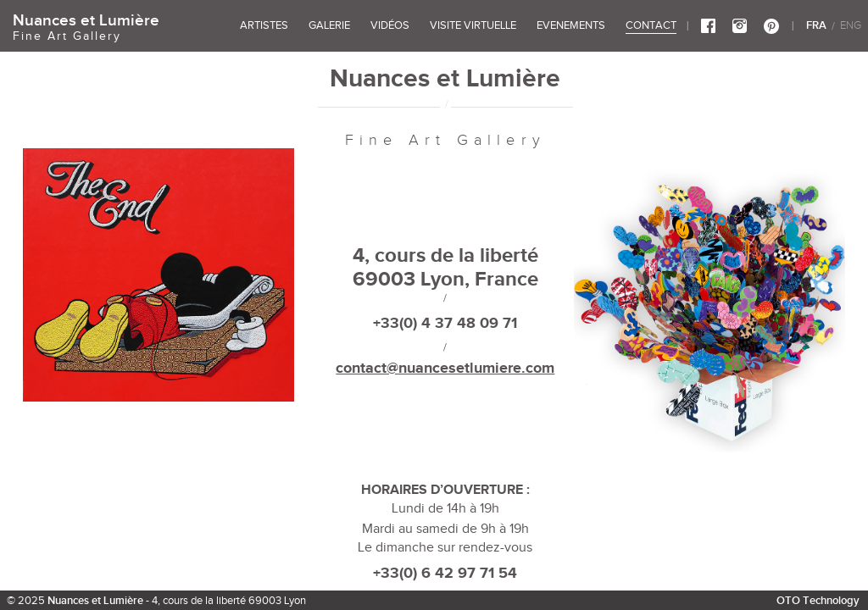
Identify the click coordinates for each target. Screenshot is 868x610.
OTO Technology (818, 600)
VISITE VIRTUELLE (473, 25)
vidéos (390, 25)
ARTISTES (264, 25)
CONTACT (651, 25)
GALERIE (329, 25)
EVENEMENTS (571, 25)
